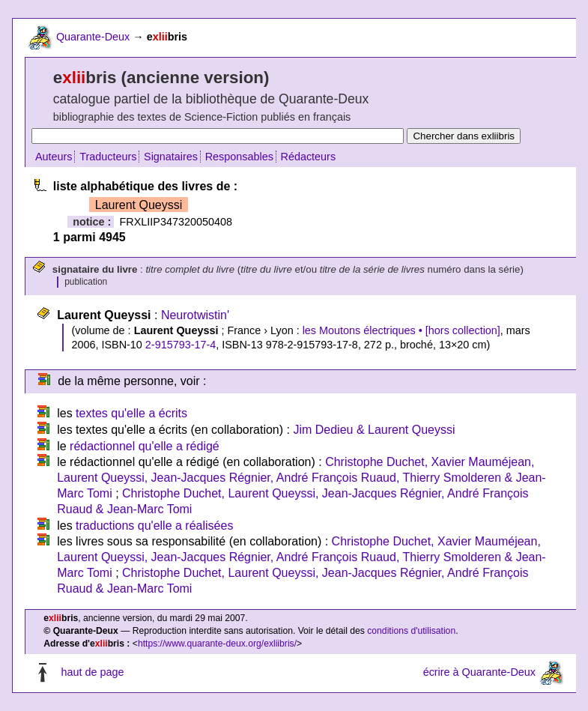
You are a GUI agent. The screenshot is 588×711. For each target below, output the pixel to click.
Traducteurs (108, 157)
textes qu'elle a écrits (131, 413)
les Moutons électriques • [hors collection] (401, 330)
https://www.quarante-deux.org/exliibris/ (217, 644)
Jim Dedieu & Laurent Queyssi (374, 430)
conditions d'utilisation (411, 631)
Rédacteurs (309, 157)
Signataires (171, 157)
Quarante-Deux (93, 37)
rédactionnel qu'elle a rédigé (145, 446)
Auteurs (54, 157)
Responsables (239, 157)
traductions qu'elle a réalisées (154, 526)
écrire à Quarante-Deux (479, 672)
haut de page (92, 672)
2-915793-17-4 (181, 345)
